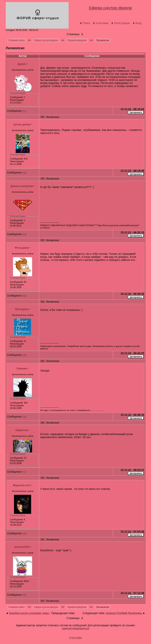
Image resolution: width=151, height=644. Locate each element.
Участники (101, 23)
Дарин (22, 64)
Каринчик (22, 430)
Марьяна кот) (22, 485)
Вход (137, 23)
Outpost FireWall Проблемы (124, 613)
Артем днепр (22, 124)
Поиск (85, 23)
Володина (22, 309)
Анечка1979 (22, 547)
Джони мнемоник (22, 186)
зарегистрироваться (75, 628)
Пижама (22, 368)
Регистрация (121, 23)
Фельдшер (22, 248)
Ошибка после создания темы (29, 613)
